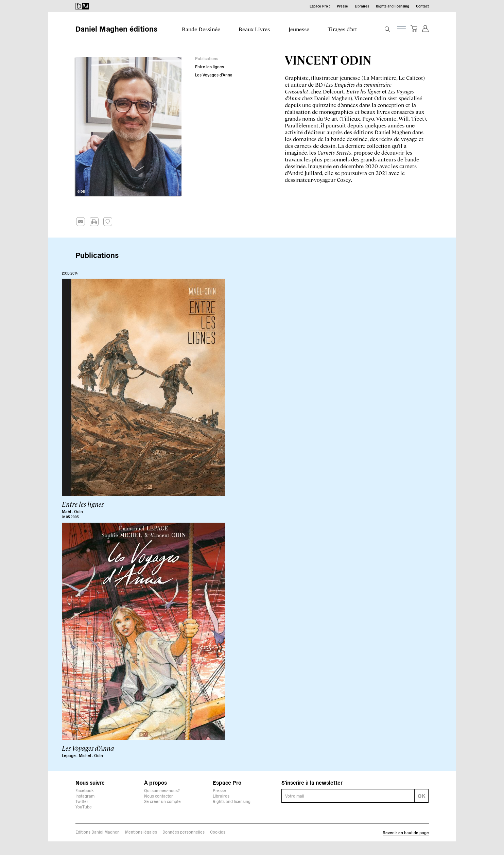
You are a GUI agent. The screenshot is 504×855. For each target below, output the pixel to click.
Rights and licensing (393, 6)
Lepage (69, 755)
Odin (79, 511)
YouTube (84, 807)
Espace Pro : (320, 6)
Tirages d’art (342, 29)
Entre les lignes (210, 66)
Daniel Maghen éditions (116, 28)
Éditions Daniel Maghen (98, 832)
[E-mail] (348, 796)
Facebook (85, 790)
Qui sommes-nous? (162, 790)
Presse (342, 6)
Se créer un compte (162, 801)
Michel (85, 755)
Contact (422, 6)
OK (422, 796)
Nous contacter (159, 796)
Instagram (85, 796)
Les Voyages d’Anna (214, 75)
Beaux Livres (254, 29)
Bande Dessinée (201, 29)
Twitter (82, 801)
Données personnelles (184, 832)
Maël (67, 511)
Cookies (218, 832)
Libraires (362, 6)
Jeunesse (299, 29)
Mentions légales (141, 832)
